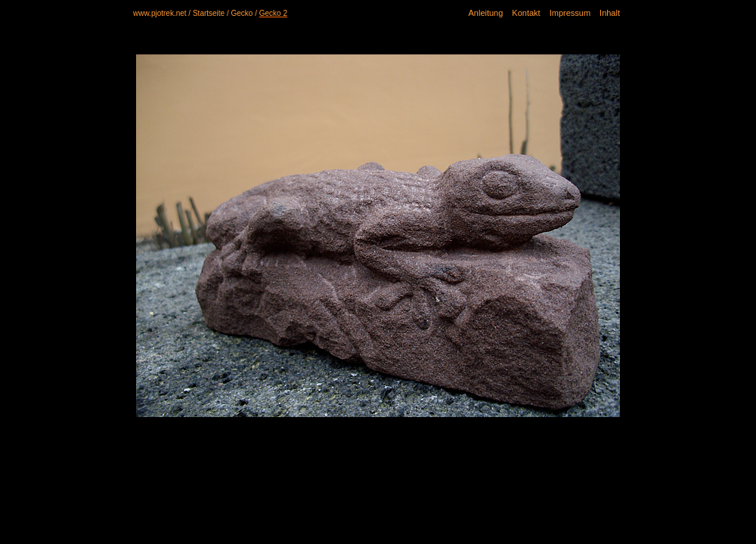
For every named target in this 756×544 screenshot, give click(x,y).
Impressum (570, 13)
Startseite (209, 13)
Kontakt (526, 13)
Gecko (242, 13)
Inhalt (610, 13)
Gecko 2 (273, 13)
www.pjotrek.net (160, 13)
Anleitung (485, 13)
